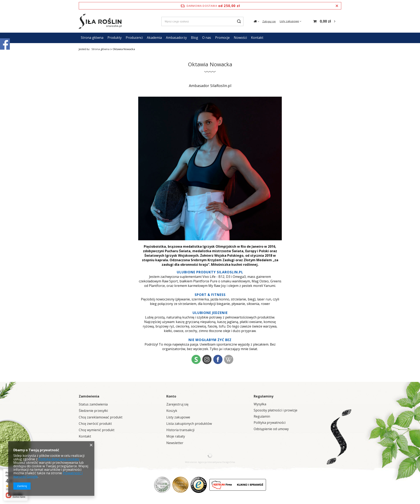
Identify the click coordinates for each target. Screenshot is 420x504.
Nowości (240, 38)
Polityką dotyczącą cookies (59, 459)
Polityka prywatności (270, 423)
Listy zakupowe (289, 21)
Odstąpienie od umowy (271, 429)
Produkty (115, 38)
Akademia (154, 38)
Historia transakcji (180, 430)
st (196, 359)
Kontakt (257, 38)
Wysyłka (260, 404)
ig (207, 359)
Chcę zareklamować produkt (101, 417)
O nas (207, 38)
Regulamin (262, 416)
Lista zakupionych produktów (189, 424)
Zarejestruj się (177, 404)
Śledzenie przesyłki (93, 411)
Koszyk (172, 411)
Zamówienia (89, 396)
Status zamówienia (93, 404)
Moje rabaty (176, 436)
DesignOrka (229, 462)
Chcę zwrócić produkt (95, 424)
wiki (229, 359)
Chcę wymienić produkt (97, 430)
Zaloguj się (269, 21)
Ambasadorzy (176, 38)
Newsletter (175, 443)
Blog (195, 38)
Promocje (222, 38)
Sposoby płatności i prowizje (276, 410)
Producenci (134, 38)
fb (218, 359)
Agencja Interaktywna (210, 462)
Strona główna (92, 38)
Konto (171, 396)
